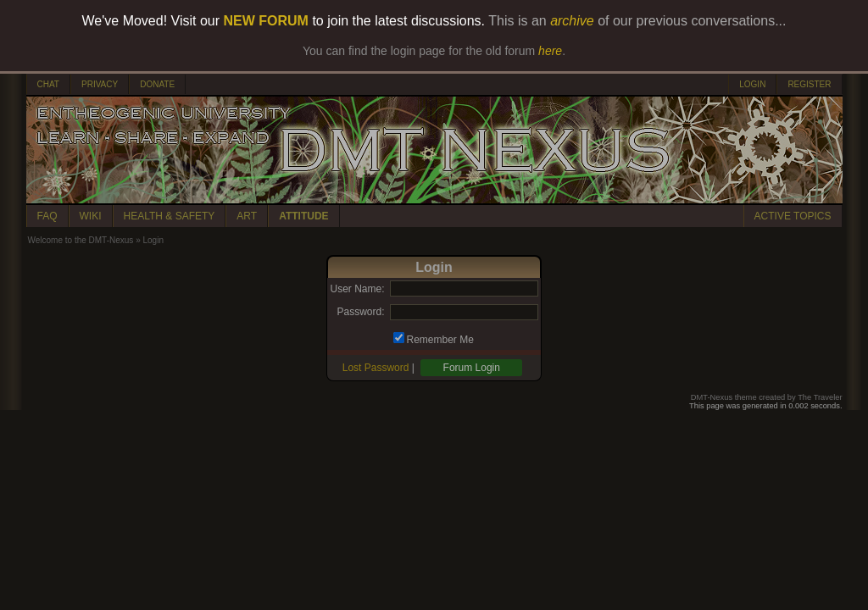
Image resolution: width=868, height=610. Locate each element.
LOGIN (752, 84)
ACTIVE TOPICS (793, 216)
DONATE (157, 84)
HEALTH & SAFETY (170, 216)
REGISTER (809, 84)
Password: (360, 312)
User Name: (357, 289)
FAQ (47, 216)
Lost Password (376, 368)
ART (247, 216)
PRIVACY (100, 84)
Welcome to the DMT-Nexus (81, 240)
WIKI (91, 216)
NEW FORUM (266, 21)
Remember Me (440, 340)
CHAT (48, 84)
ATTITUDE (303, 216)
